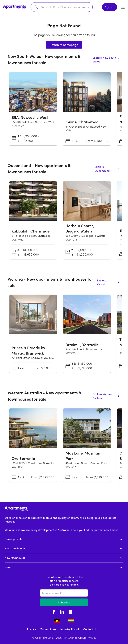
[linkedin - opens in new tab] (62, 611)
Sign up (110, 7)
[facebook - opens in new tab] (54, 611)
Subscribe (64, 602)
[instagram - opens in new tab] (70, 611)
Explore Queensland (108, 169)
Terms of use (48, 629)
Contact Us (90, 629)
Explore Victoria (109, 282)
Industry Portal (70, 629)
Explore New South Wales (107, 59)
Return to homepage (64, 45)
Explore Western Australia (107, 396)
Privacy (31, 629)
